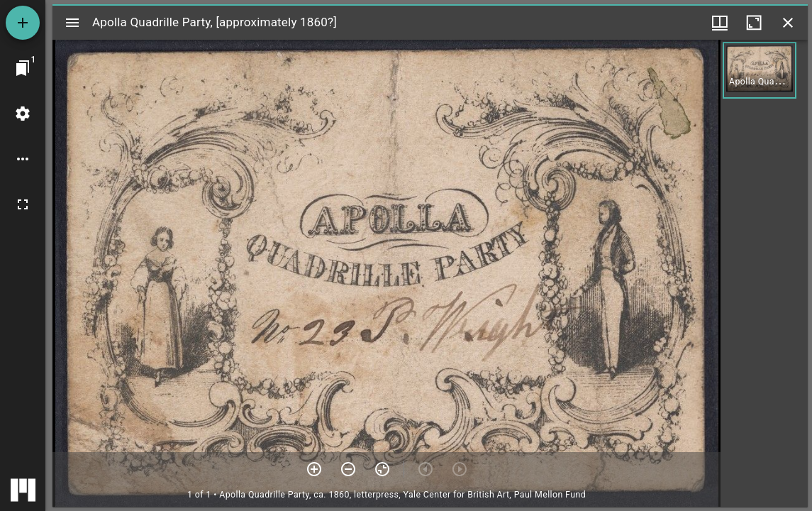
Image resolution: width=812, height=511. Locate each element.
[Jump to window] (23, 68)
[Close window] (788, 23)
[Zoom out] (348, 469)
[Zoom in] (314, 469)
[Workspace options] (23, 159)
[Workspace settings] (23, 114)
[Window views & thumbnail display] (720, 23)
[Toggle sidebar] (72, 23)
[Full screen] (23, 204)
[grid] (764, 273)
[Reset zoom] (382, 469)
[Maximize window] (754, 23)
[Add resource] (23, 23)
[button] (760, 70)
